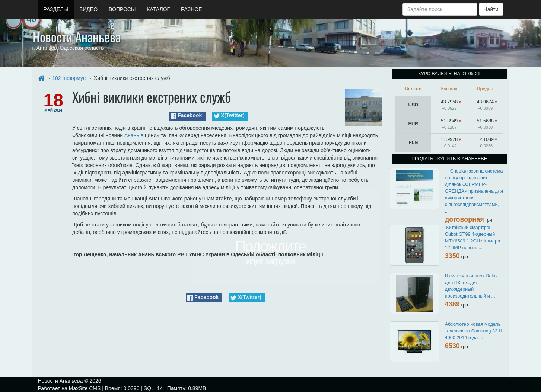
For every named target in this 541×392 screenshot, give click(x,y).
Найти (491, 9)
